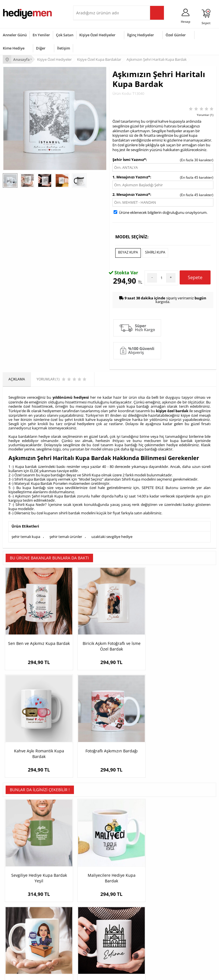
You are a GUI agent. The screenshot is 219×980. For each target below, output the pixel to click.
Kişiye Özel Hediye (90, 840)
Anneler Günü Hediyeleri (22, 933)
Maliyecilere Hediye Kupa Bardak (83, 734)
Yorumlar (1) (205, 115)
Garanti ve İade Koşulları (22, 865)
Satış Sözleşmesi (16, 857)
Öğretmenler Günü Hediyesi (25, 942)
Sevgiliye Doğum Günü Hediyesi (174, 857)
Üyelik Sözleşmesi (17, 848)
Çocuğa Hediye (88, 925)
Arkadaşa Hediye (89, 942)
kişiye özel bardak (172, 409)
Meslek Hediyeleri (90, 882)
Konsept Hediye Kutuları (167, 840)
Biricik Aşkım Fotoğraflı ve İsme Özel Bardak (83, 626)
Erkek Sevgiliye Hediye (166, 865)
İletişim (64, 48)
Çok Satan (65, 35)
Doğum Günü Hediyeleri (22, 917)
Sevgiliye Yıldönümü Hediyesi (171, 882)
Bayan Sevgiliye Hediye (167, 874)
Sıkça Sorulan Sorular (20, 882)
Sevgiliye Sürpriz (89, 874)
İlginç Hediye (86, 950)
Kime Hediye (14, 48)
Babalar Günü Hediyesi (21, 950)
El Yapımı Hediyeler (91, 865)
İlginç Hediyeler (141, 35)
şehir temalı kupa (26, 534)
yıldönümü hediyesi (71, 396)
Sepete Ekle (195, 278)
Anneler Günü (15, 35)
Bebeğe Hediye (88, 933)
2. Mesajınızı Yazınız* (131, 194)
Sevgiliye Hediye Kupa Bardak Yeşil (29, 734)
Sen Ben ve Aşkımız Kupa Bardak (29, 623)
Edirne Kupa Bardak (189, 731)
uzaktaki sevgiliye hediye (112, 534)
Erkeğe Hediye (87, 908)
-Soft (80, 973)
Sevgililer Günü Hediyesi (22, 908)
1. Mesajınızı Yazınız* (131, 177)
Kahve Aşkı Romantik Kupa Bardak (136, 623)
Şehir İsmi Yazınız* (129, 160)
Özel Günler (176, 35)
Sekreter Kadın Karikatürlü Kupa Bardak (136, 737)
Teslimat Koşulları (17, 840)
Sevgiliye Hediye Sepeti (167, 848)
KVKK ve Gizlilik (14, 874)
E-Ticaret (92, 973)
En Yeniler (41, 35)
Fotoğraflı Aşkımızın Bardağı (189, 623)
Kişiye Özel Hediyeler (97, 35)
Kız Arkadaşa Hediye (92, 857)
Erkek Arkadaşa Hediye (94, 848)
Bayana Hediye (88, 917)
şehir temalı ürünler (66, 534)
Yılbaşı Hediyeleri (16, 925)
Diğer (41, 48)
